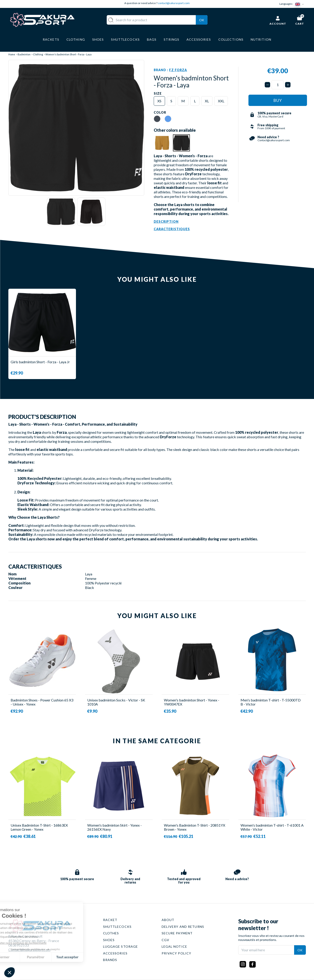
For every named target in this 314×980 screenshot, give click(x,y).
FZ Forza (178, 70)
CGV (165, 940)
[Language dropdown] (300, 4)
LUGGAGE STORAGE (121, 946)
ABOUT (168, 920)
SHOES (109, 940)
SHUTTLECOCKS (117, 927)
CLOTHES (111, 933)
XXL (221, 101)
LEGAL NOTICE (174, 946)
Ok (202, 20)
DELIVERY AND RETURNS (183, 927)
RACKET (110, 920)
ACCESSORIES (115, 953)
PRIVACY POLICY (177, 953)
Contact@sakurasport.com (29, 950)
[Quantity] (278, 85)
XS (159, 101)
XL (207, 101)
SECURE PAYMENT (177, 933)
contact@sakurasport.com (174, 3)
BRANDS (110, 960)
